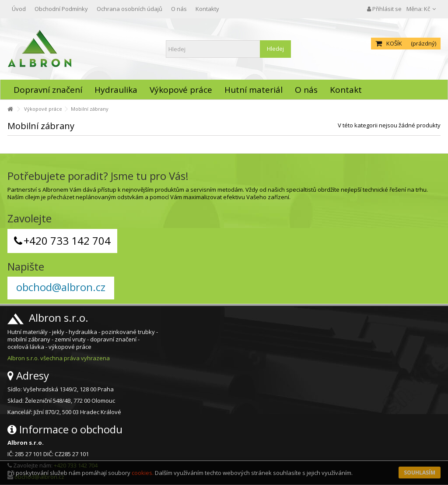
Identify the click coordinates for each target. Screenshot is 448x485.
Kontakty (207, 9)
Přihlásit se (384, 9)
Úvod (19, 9)
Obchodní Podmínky (61, 9)
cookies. (143, 473)
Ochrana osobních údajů (129, 9)
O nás (179, 9)
